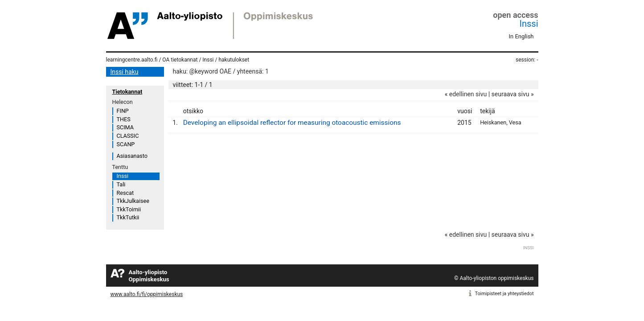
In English (521, 36)
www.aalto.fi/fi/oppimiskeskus (147, 294)
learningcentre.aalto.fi (132, 60)
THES (124, 119)
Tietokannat (127, 92)
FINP (123, 111)
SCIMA (125, 127)
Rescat (125, 193)
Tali (121, 184)
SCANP (126, 144)
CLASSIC (128, 136)
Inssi (529, 24)
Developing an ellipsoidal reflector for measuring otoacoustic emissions (292, 123)
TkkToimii (129, 209)
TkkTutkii (128, 217)
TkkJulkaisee (133, 201)
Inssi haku (125, 72)
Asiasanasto (132, 156)
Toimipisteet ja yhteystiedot (505, 294)
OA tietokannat (180, 60)
